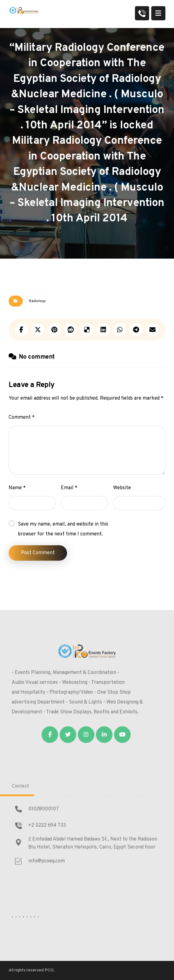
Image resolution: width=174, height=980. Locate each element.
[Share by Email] (152, 330)
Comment (22, 417)
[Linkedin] (104, 735)
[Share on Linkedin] (103, 330)
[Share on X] (38, 330)
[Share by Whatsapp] (120, 330)
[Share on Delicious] (87, 330)
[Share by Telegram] (136, 330)
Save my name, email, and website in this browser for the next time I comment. (63, 529)
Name (17, 488)
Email (69, 488)
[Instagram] (86, 735)
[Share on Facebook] (21, 330)
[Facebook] (50, 735)
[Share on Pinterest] (54, 330)
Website (122, 488)
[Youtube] (122, 735)
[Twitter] (68, 735)
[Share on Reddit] (71, 330)
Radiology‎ (37, 301)
